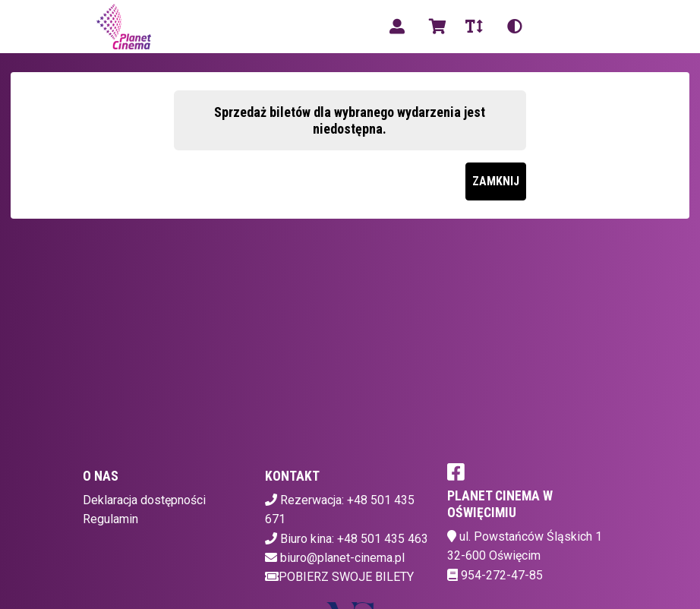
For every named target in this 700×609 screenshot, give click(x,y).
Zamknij (496, 181)
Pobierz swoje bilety (339, 577)
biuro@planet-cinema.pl (342, 558)
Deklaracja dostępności (144, 500)
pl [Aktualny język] (553, 26)
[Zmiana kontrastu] (515, 27)
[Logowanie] (397, 27)
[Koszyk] (435, 27)
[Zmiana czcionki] (474, 27)
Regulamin (110, 519)
